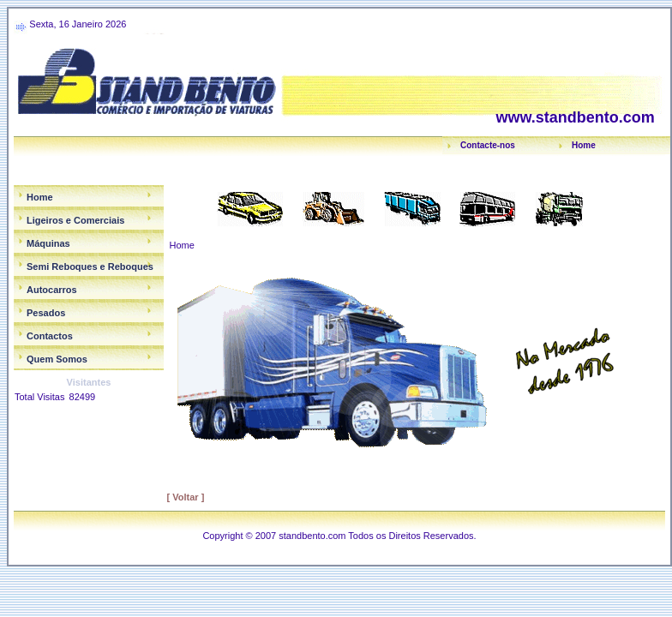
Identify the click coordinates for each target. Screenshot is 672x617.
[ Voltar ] (186, 497)
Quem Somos (57, 359)
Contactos (50, 336)
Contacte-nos (488, 145)
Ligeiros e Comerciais (75, 220)
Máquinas (48, 243)
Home (584, 145)
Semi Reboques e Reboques (90, 267)
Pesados (46, 313)
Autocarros (52, 290)
